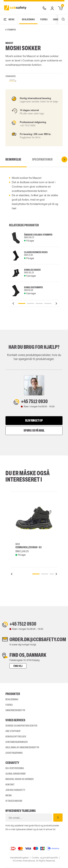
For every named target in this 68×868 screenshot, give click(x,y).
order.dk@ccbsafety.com (38, 639)
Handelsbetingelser (19, 858)
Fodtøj (44, 19)
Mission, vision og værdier (19, 779)
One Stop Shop (13, 731)
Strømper (11, 30)
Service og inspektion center (21, 726)
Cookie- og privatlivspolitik (45, 858)
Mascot (9, 43)
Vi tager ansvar (14, 801)
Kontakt (10, 784)
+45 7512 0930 (34, 401)
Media (9, 795)
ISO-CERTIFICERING (15, 768)
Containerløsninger (17, 742)
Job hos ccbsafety (15, 790)
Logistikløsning (14, 753)
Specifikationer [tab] (42, 159)
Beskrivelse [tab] (13, 159)
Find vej (18, 666)
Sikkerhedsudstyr (15, 710)
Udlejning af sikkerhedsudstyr (22, 747)
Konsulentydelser (16, 736)
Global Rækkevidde (16, 774)
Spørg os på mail (34, 430)
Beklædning (28, 19)
